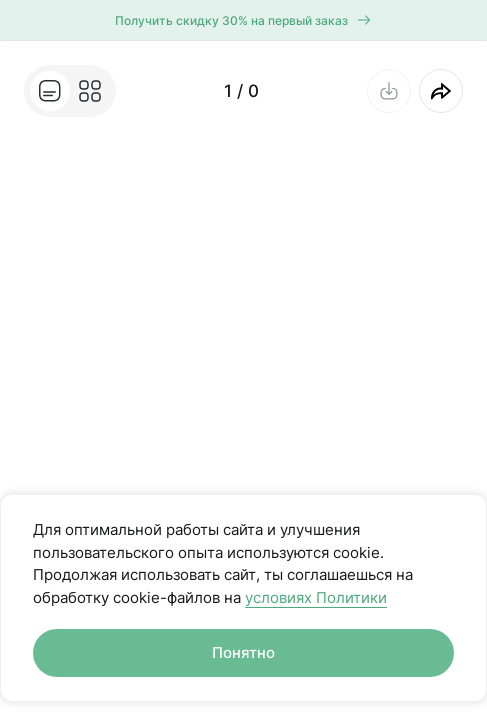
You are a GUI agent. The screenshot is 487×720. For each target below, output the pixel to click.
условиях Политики (316, 597)
